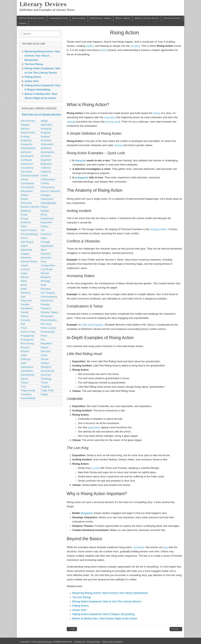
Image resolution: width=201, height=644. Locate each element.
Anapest (45, 136)
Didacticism (47, 199)
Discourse (26, 203)
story (104, 50)
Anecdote (46, 140)
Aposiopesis (47, 152)
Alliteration (46, 125)
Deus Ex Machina (50, 191)
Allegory (25, 125)
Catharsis (46, 172)
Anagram (46, 133)
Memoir (25, 277)
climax (157, 113)
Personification (49, 320)
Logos (24, 273)
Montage (46, 281)
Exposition (46, 222)
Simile (44, 355)
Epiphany (26, 211)
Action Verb (79, 610)
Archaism (46, 156)
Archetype (26, 160)
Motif (43, 285)
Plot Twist (46, 324)
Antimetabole (28, 148)
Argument (46, 160)
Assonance (27, 164)
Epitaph (45, 211)
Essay (24, 215)
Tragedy (45, 387)
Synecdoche (48, 371)
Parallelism (27, 308)
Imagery (25, 254)
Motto (24, 289)
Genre (24, 238)
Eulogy (24, 219)
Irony (43, 262)
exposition (110, 117)
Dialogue (46, 195)
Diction (24, 199)
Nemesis (26, 293)
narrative (135, 46)
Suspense (87, 513)
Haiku (44, 238)
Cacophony (27, 168)
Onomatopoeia (49, 297)
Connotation (27, 187)
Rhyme (45, 347)
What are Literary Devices (147, 18)
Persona (25, 320)
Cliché (44, 176)
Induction (46, 254)
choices (118, 145)
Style (23, 363)
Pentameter (47, 316)
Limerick (25, 269)
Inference (26, 258)
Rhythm (25, 351)
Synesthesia (27, 375)
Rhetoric (25, 347)
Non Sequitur (48, 293)
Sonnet (45, 359)
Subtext (45, 363)
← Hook (72, 629)
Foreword (46, 234)
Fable (24, 226)
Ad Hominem (28, 121)
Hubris (24, 246)
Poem (24, 328)
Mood (24, 285)
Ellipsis (45, 207)
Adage (44, 121)
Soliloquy (26, 359)
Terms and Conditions (112, 642)
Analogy (25, 136)
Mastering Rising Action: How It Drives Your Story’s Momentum (110, 593)
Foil (43, 230)
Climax (24, 179)
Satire (24, 355)
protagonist (82, 178)
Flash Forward (29, 230)
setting (70, 122)
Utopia (44, 394)
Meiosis (45, 273)
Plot (23, 324)
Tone (23, 387)
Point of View (28, 332)
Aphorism (26, 152)
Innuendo (46, 258)
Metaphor (46, 277)
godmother (94, 427)
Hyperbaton (47, 246)
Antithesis (46, 148)
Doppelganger (49, 203)
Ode (23, 297)
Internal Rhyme (29, 262)
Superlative (27, 367)
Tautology (46, 379)
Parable (25, 304)
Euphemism (47, 219)
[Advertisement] (124, 79)
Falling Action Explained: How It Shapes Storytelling (103, 614)
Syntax (24, 379)
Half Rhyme (27, 242)
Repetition (46, 344)
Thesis (44, 383)
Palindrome (47, 301)
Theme (25, 383)
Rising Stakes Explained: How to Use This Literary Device (107, 601)
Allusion (25, 129)
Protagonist (27, 340)
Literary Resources (172, 18)
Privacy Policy (93, 642)
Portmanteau (48, 332)
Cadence (46, 168)
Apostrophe (27, 156)
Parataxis (46, 308)
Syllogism (46, 367)
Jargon (24, 265)
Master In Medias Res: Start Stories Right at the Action (105, 618)
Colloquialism (48, 179)
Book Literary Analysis (101, 18)
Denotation (27, 191)
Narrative (46, 289)
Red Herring (27, 344)
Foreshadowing (29, 234)
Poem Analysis (79, 18)
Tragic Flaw (47, 390)
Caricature (26, 172)
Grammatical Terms (58, 18)
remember (139, 547)
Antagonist (27, 144)
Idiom (44, 250)
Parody (25, 312)
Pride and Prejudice (92, 325)
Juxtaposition (48, 265)
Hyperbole (26, 250)
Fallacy (45, 226)
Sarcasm (46, 351)
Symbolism (27, 371)
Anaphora (26, 140)
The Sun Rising (81, 597)
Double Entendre (30, 207)
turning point (112, 122)
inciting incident (158, 229)
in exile (95, 468)
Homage (45, 242)
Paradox (45, 304)
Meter (24, 281)
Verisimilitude (28, 398)
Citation (23, 24)
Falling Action (81, 606)
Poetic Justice (48, 328)
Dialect (24, 195)
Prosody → (176, 629)
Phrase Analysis (123, 18)
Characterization (30, 176)
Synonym (46, 375)
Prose (44, 336)
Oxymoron (26, 301)
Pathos (25, 316)
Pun (43, 340)
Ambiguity (46, 129)
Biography (46, 164)
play (165, 547)
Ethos (44, 215)
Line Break (47, 269)
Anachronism (28, 133)
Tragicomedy (28, 390)
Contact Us (80, 642)
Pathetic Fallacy (49, 312)
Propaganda (27, 336)
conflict (90, 46)
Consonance (48, 187)
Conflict (45, 183)
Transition (26, 394)
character (80, 160)
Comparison (27, 183)
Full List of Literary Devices (32, 18)
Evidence (26, 222)
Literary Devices (43, 4)
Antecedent (47, 144)
